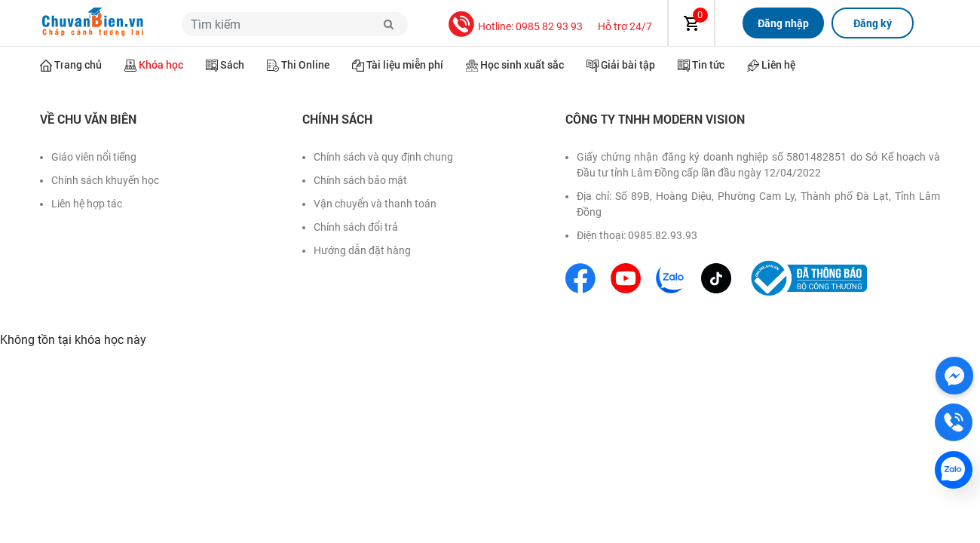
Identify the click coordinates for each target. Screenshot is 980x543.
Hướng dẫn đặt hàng (362, 250)
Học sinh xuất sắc (522, 64)
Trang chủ (78, 64)
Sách (232, 64)
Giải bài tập (628, 64)
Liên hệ (778, 64)
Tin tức (708, 64)
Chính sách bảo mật (360, 180)
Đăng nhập (783, 23)
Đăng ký (873, 23)
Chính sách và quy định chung (383, 157)
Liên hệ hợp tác (87, 204)
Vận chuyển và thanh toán (375, 204)
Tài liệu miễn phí (405, 64)
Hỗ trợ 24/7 (625, 26)
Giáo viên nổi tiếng (94, 157)
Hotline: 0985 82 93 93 (530, 26)
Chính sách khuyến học (105, 180)
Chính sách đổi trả (356, 227)
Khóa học (161, 64)
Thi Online (305, 64)
